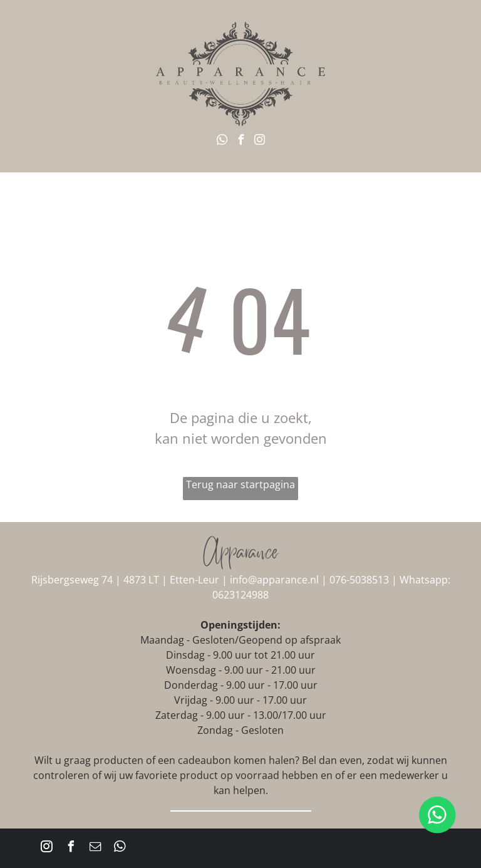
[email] (95, 848)
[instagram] (259, 141)
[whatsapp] (222, 141)
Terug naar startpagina (240, 484)
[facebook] (240, 141)
